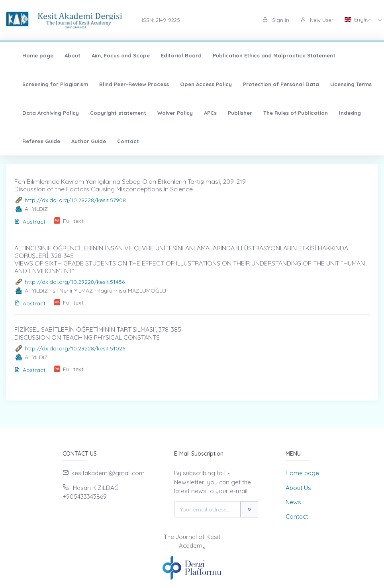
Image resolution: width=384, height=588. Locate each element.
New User (317, 20)
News (293, 502)
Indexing (343, 113)
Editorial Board (174, 55)
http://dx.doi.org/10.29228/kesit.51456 (75, 282)
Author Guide (81, 141)
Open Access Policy (199, 84)
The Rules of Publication (288, 113)
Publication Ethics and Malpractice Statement (267, 55)
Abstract (30, 222)
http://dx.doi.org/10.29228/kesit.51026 (75, 348)
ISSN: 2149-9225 (161, 20)
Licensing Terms (344, 84)
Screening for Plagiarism (48, 84)
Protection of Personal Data (274, 84)
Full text (73, 221)
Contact (121, 141)
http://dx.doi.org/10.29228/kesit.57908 (75, 200)
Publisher (233, 113)
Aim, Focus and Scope (114, 55)
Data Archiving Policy (43, 113)
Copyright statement (111, 113)
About (65, 55)
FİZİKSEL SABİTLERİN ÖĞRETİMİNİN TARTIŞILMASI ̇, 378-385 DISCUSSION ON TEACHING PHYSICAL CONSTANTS (98, 333)
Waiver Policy (168, 113)
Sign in (276, 20)
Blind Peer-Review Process (127, 84)
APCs (203, 113)
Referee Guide (34, 141)
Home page (31, 55)
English (359, 20)
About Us (298, 488)
